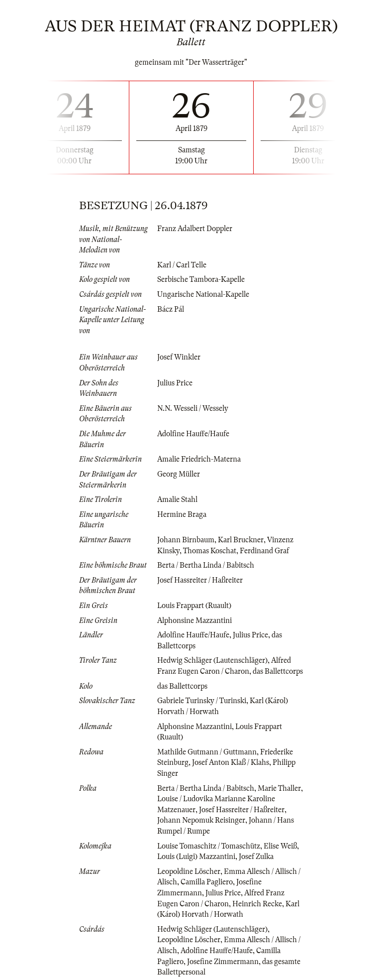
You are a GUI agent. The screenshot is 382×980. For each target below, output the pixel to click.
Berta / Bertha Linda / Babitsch (206, 565)
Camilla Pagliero (207, 882)
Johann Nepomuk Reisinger (201, 820)
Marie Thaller (279, 788)
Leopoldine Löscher (189, 871)
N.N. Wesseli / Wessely (193, 408)
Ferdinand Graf (264, 551)
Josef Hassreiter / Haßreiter (200, 580)
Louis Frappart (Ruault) (194, 606)
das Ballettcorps (278, 671)
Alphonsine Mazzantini (194, 620)
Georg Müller (179, 474)
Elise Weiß (280, 846)
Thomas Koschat (210, 551)
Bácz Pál (171, 309)
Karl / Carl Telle (182, 265)
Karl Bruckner (241, 540)
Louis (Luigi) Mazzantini (196, 857)
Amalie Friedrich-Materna (199, 459)
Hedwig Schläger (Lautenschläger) (212, 660)
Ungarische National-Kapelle (203, 294)
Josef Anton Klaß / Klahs (231, 762)
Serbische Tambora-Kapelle (201, 279)
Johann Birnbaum (186, 540)
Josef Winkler (179, 357)
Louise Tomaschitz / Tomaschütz (209, 846)
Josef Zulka (256, 857)
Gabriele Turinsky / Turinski (202, 701)
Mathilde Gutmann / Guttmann (207, 752)
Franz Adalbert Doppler (195, 229)
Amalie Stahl (177, 499)
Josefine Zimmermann (223, 962)
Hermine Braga (182, 514)
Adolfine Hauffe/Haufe (193, 434)
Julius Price (175, 383)
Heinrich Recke (257, 904)
